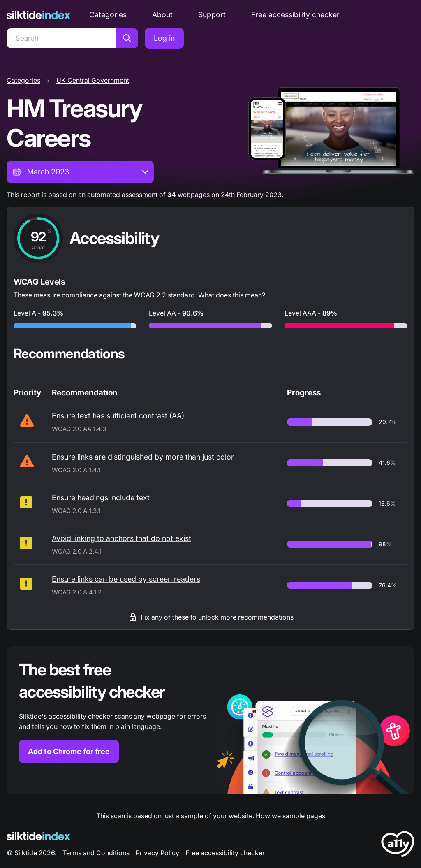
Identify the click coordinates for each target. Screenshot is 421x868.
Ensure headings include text (101, 498)
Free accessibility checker (295, 15)
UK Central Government (93, 80)
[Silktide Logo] (38, 836)
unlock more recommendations (246, 617)
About (162, 15)
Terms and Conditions (96, 853)
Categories (108, 15)
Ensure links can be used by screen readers (126, 579)
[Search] (61, 38)
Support (212, 15)
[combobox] (80, 172)
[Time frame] (80, 172)
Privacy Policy (157, 853)
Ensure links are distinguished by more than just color (143, 457)
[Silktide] (38, 15)
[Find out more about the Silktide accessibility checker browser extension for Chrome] (210, 720)
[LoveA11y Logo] (398, 846)
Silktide (26, 853)
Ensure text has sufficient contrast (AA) (118, 416)
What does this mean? (232, 295)
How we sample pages (290, 816)
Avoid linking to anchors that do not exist (121, 538)
